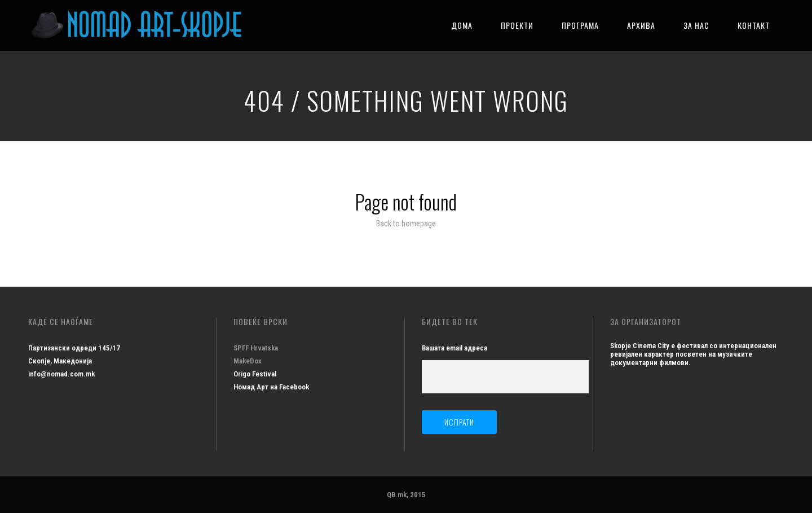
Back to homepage (406, 223)
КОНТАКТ (754, 25)
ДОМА (462, 25)
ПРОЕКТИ (517, 25)
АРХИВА (641, 25)
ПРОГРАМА (580, 25)
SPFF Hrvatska (256, 348)
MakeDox (248, 361)
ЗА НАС (696, 25)
